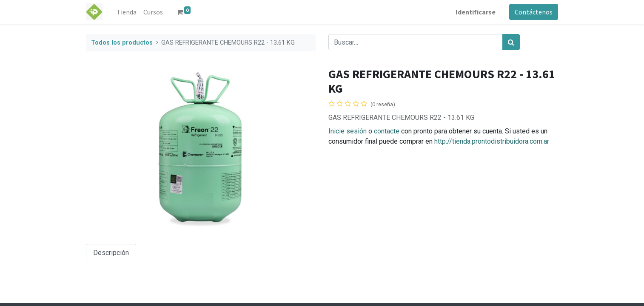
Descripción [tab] (111, 253)
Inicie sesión (348, 131)
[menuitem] (127, 12)
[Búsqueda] (511, 42)
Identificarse (476, 12)
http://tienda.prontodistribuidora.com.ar (492, 141)
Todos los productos (122, 43)
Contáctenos (534, 12)
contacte (387, 131)
